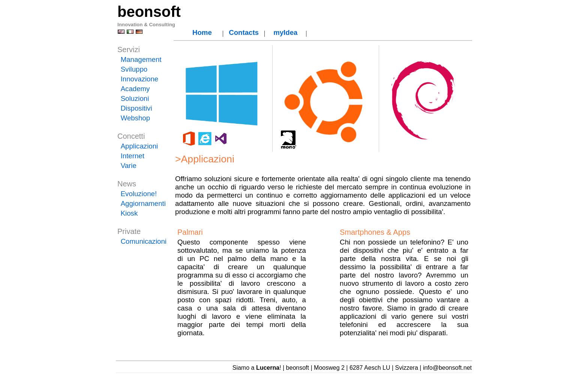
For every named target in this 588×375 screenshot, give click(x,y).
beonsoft (149, 12)
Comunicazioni (144, 241)
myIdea (285, 32)
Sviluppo (134, 69)
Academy (135, 89)
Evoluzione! (139, 194)
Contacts (244, 32)
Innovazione (140, 79)
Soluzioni (135, 98)
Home (202, 32)
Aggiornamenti (143, 203)
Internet (133, 156)
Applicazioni (139, 146)
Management (141, 59)
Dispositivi (136, 108)
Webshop (135, 118)
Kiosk (129, 213)
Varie (129, 166)
